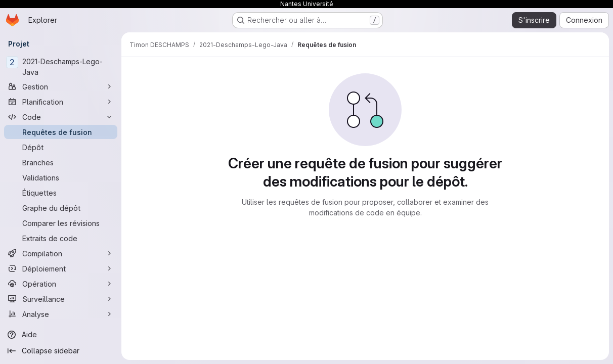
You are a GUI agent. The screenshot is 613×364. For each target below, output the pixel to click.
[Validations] (61, 177)
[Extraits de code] (61, 238)
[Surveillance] (61, 299)
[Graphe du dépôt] (61, 208)
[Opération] (61, 284)
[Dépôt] (61, 147)
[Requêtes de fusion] (61, 132)
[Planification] (61, 102)
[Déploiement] (61, 268)
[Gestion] (61, 86)
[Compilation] (61, 253)
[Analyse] (61, 314)
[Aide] (61, 335)
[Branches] (61, 162)
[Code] (61, 117)
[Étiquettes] (61, 193)
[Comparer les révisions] (61, 223)
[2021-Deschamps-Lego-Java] (61, 67)
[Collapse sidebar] (61, 351)
